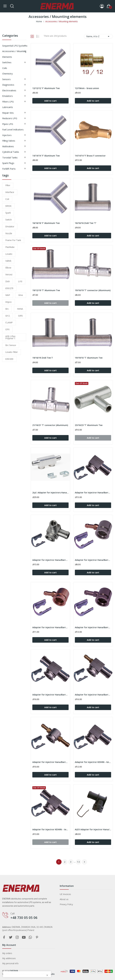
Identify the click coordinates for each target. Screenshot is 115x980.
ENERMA (14, 971)
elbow (8, 268)
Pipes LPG (8, 124)
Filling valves (9, 141)
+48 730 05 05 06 (24, 918)
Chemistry (7, 74)
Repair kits (8, 113)
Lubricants (8, 107)
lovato (9, 254)
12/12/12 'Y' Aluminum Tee (46, 88)
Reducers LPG (10, 118)
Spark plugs (8, 163)
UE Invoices (65, 894)
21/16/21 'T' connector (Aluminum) (50, 425)
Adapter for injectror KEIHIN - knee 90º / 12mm (93, 762)
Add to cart (50, 101)
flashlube (10, 247)
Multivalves (8, 146)
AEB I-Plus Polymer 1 (10, 337)
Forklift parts (9, 169)
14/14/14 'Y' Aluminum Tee (46, 156)
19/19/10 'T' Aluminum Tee (89, 358)
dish (8, 281)
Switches (7, 62)
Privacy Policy (66, 904)
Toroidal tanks (10, 157)
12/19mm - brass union (87, 88)
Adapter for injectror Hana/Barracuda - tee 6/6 (50, 762)
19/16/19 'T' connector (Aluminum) (93, 290)
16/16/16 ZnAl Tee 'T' (86, 223)
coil (7, 199)
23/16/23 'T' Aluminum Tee (89, 425)
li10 (20, 281)
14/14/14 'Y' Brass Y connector (90, 156)
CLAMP (9, 323)
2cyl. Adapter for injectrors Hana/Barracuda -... (50, 493)
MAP (8, 295)
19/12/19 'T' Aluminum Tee (46, 290)
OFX (7, 329)
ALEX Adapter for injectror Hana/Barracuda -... (93, 829)
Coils (5, 68)
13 (78, 862)
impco (8, 302)
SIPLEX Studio (48, 974)
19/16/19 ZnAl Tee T (43, 358)
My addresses (9, 958)
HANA (20, 309)
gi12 (8, 316)
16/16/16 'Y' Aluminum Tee (46, 223)
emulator (10, 226)
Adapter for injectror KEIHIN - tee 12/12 (50, 829)
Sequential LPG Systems (15, 46)
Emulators (7, 96)
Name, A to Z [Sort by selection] (98, 36)
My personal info (10, 963)
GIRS (20, 316)
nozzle (9, 233)
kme (21, 295)
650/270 (9, 288)
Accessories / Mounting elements (14, 54)
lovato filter (12, 352)
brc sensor (11, 345)
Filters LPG (8, 102)
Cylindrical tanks (11, 152)
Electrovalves (9, 90)
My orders (7, 953)
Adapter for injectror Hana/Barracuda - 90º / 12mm (93, 493)
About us (64, 899)
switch (9, 220)
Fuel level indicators (13, 129)
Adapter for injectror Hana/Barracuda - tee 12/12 (50, 695)
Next (84, 862)
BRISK (8, 206)
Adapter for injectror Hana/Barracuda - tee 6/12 (93, 695)
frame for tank (13, 240)
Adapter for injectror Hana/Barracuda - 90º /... (50, 560)
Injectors (7, 135)
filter (8, 185)
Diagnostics (8, 85)
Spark (8, 213)
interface (10, 192)
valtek (8, 261)
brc (7, 309)
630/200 (9, 359)
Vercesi (9, 274)
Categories (10, 36)
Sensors (6, 79)
